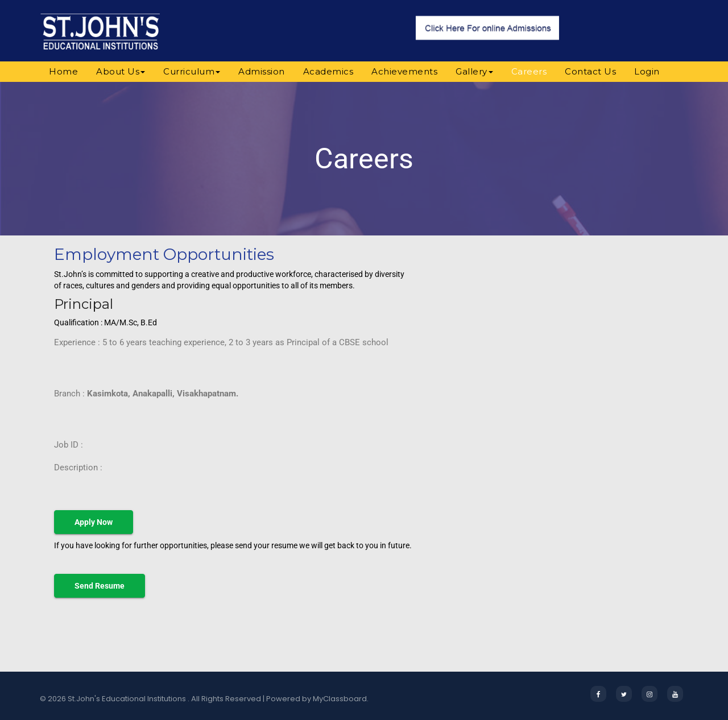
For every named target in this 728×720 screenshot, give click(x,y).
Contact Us (590, 71)
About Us (121, 71)
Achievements (404, 71)
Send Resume (100, 586)
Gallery (474, 71)
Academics (328, 71)
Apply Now (94, 522)
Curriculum (192, 71)
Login (647, 71)
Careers (529, 71)
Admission (262, 71)
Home (63, 71)
